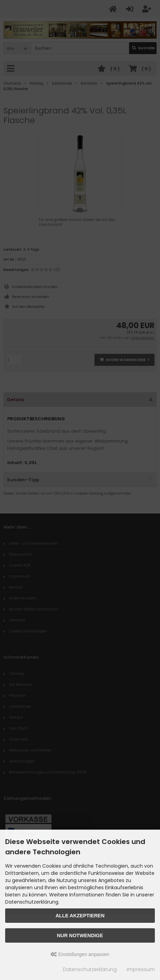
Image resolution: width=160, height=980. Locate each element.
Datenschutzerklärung (90, 969)
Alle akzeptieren (80, 916)
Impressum (141, 969)
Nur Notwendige (80, 935)
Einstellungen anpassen (80, 954)
